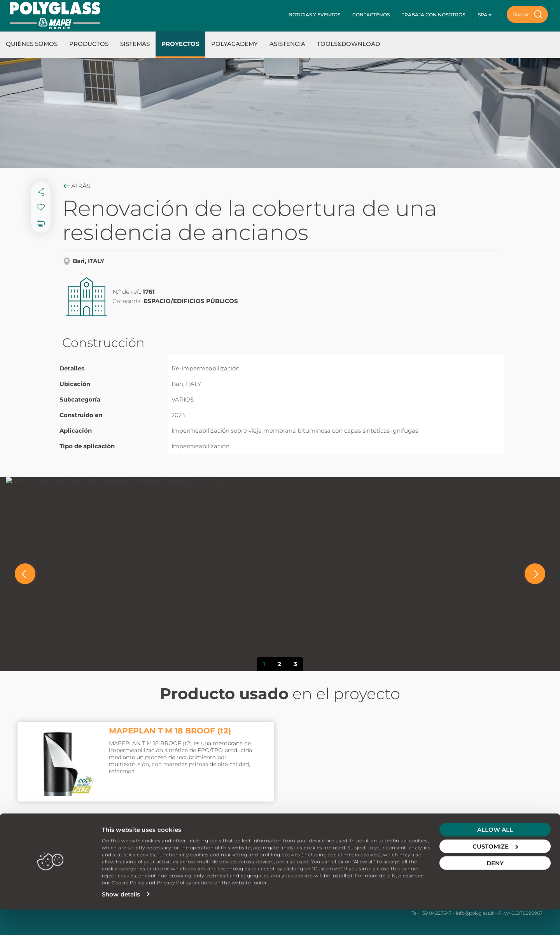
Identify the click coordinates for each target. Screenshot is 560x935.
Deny (495, 889)
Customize (495, 872)
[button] (25, 574)
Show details (121, 920)
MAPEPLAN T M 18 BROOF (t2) (170, 731)
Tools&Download (348, 44)
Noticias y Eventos (314, 15)
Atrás (76, 186)
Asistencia (287, 44)
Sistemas (135, 44)
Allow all (495, 855)
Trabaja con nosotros (433, 15)
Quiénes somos (32, 44)
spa (485, 15)
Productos (89, 44)
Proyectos (180, 44)
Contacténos (371, 15)
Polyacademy (234, 44)
